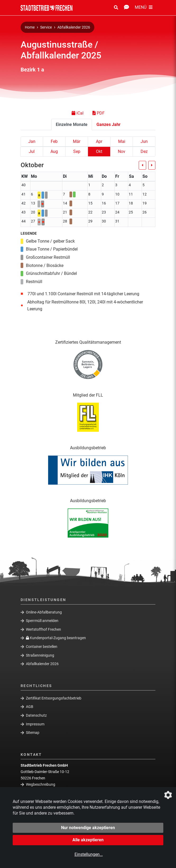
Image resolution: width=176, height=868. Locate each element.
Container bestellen (42, 647)
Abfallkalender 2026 (74, 27)
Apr (99, 141)
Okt (99, 151)
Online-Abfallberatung (44, 612)
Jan (32, 141)
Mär (77, 141)
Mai (122, 141)
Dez (144, 151)
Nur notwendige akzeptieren (88, 828)
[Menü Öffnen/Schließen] (144, 8)
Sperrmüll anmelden (42, 621)
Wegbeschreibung (41, 784)
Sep (77, 151)
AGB (30, 707)
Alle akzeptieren (88, 840)
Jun (144, 141)
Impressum (35, 724)
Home (30, 27)
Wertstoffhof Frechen (43, 629)
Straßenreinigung (40, 655)
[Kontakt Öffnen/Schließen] (126, 8)
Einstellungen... (89, 854)
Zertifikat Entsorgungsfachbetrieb (54, 698)
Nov (122, 151)
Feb (54, 141)
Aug (54, 151)
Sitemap (33, 733)
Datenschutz (36, 715)
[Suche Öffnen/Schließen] (116, 8)
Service (46, 27)
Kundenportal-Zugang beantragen (56, 638)
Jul (32, 151)
